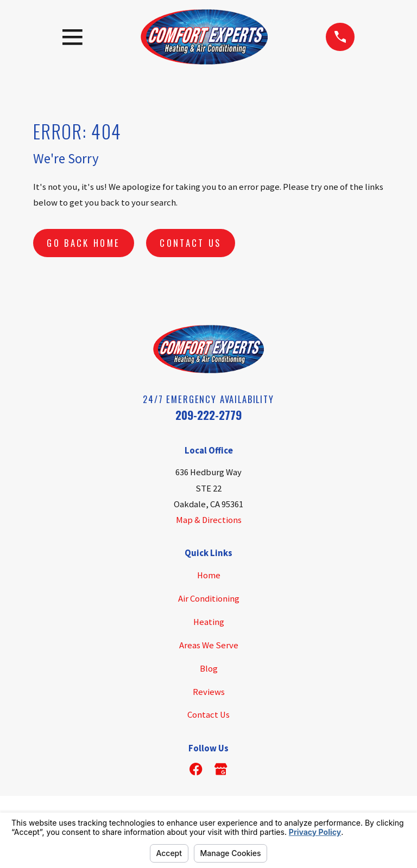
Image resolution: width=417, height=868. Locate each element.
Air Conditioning (209, 599)
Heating (209, 622)
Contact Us (190, 243)
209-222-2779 (208, 415)
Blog (209, 669)
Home (209, 575)
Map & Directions (209, 520)
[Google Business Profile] (221, 769)
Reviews (209, 692)
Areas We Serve (209, 645)
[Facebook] (196, 769)
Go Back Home (83, 243)
